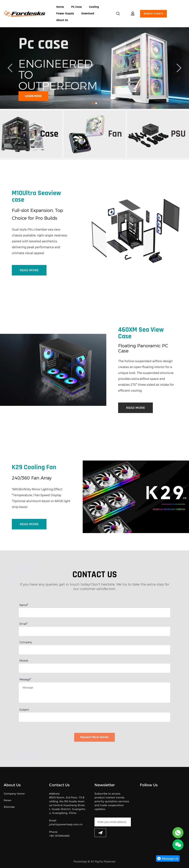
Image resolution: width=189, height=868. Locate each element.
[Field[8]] (94, 613)
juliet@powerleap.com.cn (66, 824)
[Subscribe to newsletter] (100, 833)
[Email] (113, 822)
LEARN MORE (33, 96)
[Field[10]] (94, 631)
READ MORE (29, 270)
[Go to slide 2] (96, 103)
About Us (62, 20)
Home (60, 7)
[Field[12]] (94, 650)
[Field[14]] (94, 717)
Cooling (94, 7)
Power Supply (65, 14)
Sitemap (9, 807)
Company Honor (14, 794)
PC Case (77, 7)
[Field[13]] (94, 668)
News (7, 800)
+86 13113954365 (59, 836)
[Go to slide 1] (93, 103)
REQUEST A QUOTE (153, 14)
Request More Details (94, 737)
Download (88, 14)
